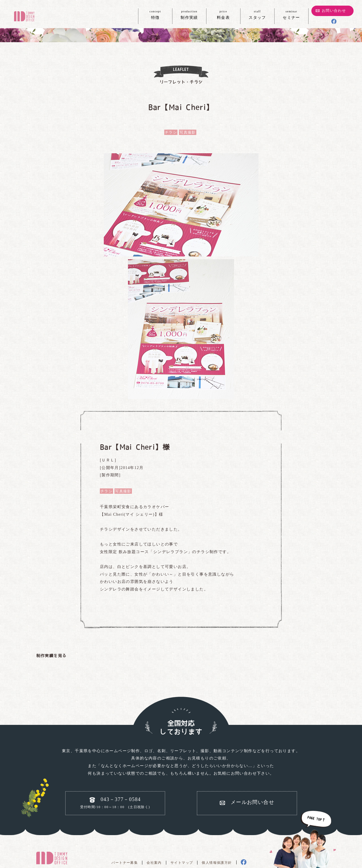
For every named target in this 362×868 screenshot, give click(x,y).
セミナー (291, 14)
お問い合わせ (334, 11)
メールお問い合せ (252, 802)
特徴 (155, 14)
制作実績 (189, 14)
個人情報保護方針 (217, 863)
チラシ (171, 132)
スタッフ (257, 14)
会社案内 (154, 863)
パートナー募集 (125, 863)
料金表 (223, 14)
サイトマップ (182, 863)
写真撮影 (188, 132)
